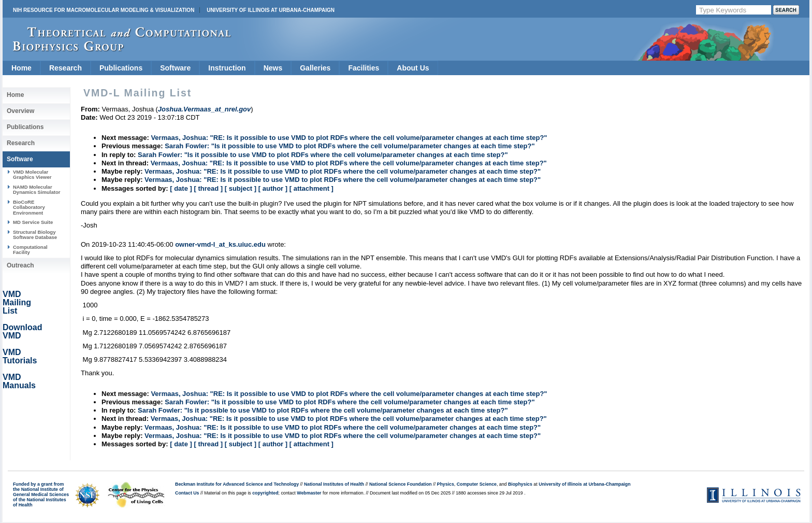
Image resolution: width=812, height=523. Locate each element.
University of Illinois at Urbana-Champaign (271, 10)
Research (66, 68)
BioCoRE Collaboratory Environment (29, 207)
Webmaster (309, 493)
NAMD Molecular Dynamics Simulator (37, 189)
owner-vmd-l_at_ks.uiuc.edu (220, 244)
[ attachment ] (311, 188)
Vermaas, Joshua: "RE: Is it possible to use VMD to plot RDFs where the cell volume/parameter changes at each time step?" (349, 138)
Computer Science (477, 484)
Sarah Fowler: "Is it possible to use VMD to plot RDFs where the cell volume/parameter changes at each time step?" (350, 146)
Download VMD (22, 331)
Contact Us (187, 493)
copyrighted (265, 493)
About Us (413, 68)
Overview (20, 111)
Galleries (315, 68)
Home (21, 68)
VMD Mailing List (17, 302)
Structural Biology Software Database (35, 235)
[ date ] (181, 188)
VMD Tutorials (20, 356)
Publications (121, 68)
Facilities (364, 68)
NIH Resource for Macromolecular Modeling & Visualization (104, 10)
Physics (446, 484)
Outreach (20, 265)
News (273, 68)
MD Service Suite (33, 222)
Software (175, 68)
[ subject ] (241, 188)
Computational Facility (30, 250)
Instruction (227, 68)
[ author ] (273, 188)
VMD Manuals (19, 381)
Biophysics (520, 484)
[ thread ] (208, 188)
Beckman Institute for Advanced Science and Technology (237, 484)
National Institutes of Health (334, 484)
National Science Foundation (401, 484)
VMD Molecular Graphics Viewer (32, 174)
